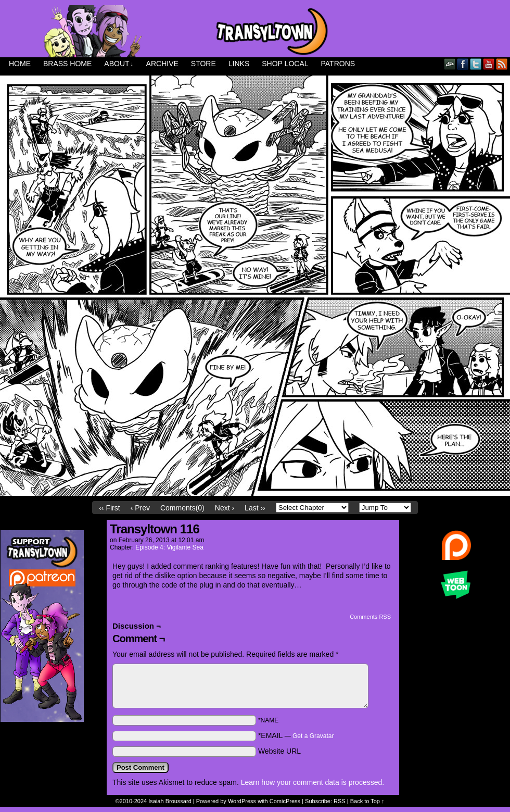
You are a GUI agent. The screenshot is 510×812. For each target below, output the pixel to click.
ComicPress (285, 801)
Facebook (463, 64)
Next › (225, 508)
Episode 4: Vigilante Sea (169, 547)
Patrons (338, 64)
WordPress (242, 801)
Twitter (476, 64)
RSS (502, 64)
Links (239, 64)
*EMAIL (296, 735)
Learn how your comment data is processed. (313, 782)
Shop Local (285, 64)
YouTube (489, 64)
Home (20, 64)
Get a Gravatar (313, 736)
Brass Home (67, 64)
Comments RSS (370, 617)
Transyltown (255, 31)
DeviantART (450, 64)
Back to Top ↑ (367, 801)
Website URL (279, 751)
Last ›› (255, 508)
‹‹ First (109, 508)
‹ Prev (140, 508)
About (119, 64)
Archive (162, 64)
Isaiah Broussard (170, 801)
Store (203, 64)
